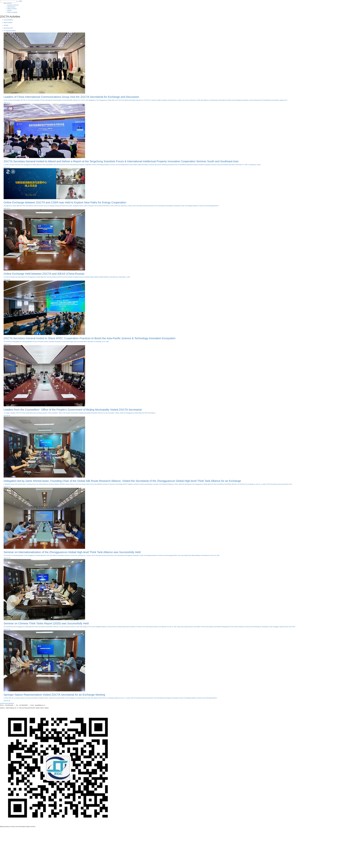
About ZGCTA (8, 3)
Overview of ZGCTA (13, 5)
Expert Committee (12, 12)
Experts (9, 11)
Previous (6, 703)
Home (2, 703)
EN (21, 1)
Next (10, 703)
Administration (11, 7)
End (13, 703)
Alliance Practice (12, 9)
